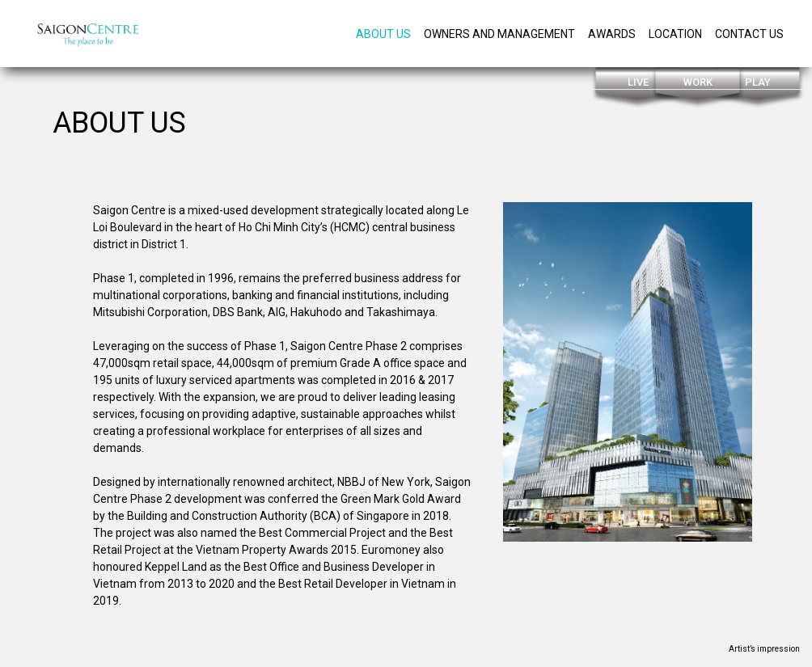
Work (698, 82)
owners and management (499, 34)
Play (758, 82)
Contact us (749, 34)
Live (638, 82)
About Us (383, 34)
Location (675, 34)
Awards (612, 34)
